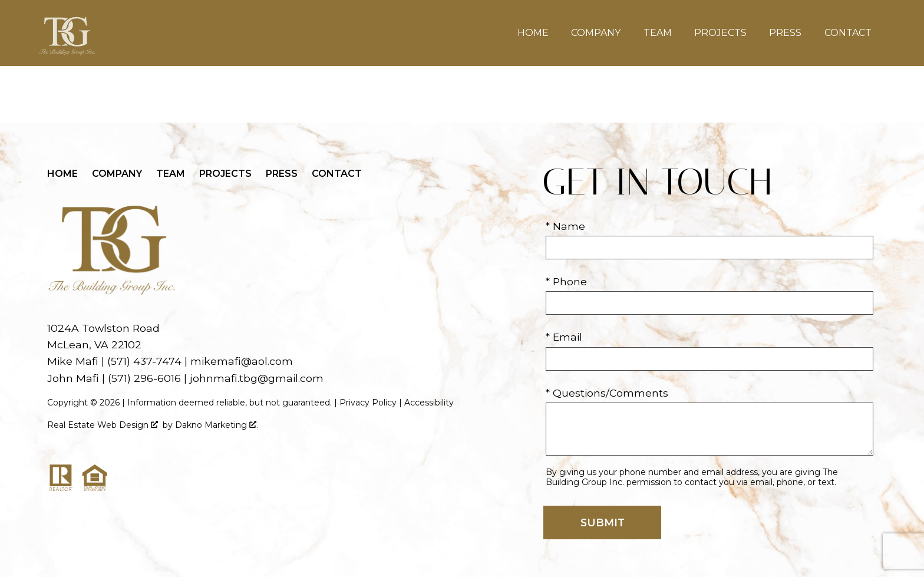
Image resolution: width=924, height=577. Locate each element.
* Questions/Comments (607, 393)
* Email (564, 337)
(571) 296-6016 (144, 378)
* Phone (566, 281)
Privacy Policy (368, 403)
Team (658, 33)
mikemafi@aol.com (242, 361)
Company (596, 33)
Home (533, 33)
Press (785, 33)
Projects (720, 33)
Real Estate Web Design (103, 425)
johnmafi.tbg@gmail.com (257, 378)
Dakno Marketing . (217, 425)
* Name (565, 226)
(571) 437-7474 (144, 361)
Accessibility (429, 403)
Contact (848, 33)
